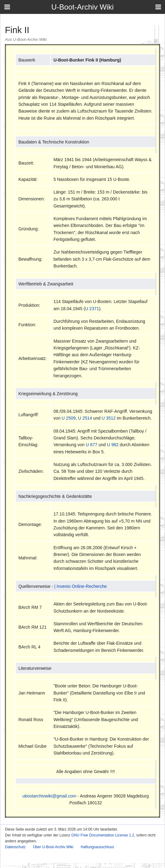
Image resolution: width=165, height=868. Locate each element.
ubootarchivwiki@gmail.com (50, 796)
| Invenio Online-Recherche (80, 586)
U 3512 (109, 418)
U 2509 (69, 418)
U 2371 (92, 309)
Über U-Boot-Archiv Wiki (53, 847)
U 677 (91, 445)
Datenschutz (15, 847)
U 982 (113, 445)
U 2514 (85, 418)
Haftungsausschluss (97, 847)
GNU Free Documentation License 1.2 (103, 835)
